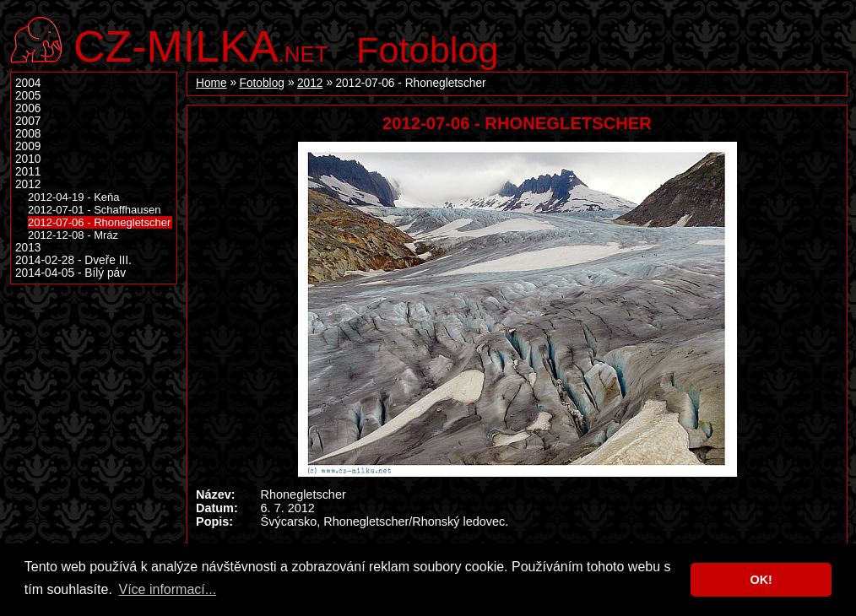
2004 (28, 83)
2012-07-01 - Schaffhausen (95, 210)
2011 (28, 172)
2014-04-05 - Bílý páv (70, 273)
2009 (28, 146)
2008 (28, 134)
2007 (28, 121)
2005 (28, 96)
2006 (28, 108)
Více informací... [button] (167, 589)
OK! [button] (761, 580)
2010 (28, 159)
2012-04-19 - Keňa (74, 197)
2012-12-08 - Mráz (73, 235)
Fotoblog (428, 50)
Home (211, 83)
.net (201, 44)
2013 (28, 248)
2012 (310, 83)
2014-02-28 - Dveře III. (73, 260)
